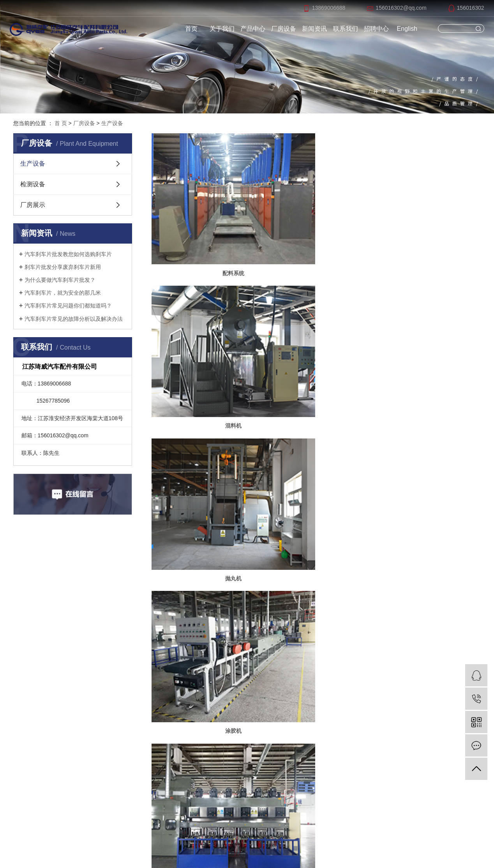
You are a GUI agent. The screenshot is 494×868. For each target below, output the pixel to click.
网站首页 (133, 624)
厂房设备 (284, 29)
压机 (316, 332)
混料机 (316, 226)
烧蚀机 (428, 438)
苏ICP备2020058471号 (262, 846)
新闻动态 (258, 651)
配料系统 (204, 226)
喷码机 (316, 543)
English (407, 29)
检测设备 (33, 184)
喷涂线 (204, 543)
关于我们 (222, 29)
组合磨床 (204, 438)
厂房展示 (33, 205)
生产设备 (112, 123)
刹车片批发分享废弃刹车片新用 (63, 267)
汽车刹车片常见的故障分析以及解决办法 (74, 319)
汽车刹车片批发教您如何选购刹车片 (68, 254)
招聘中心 (376, 29)
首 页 (61, 123)
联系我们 (346, 29)
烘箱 (428, 332)
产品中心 (253, 29)
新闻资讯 (314, 29)
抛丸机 (428, 226)
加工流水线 (316, 438)
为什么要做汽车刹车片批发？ (60, 280)
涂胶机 (204, 332)
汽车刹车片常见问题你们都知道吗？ (68, 306)
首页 (191, 29)
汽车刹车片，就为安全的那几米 (63, 293)
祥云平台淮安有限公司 (337, 846)
